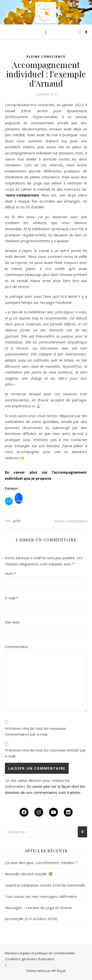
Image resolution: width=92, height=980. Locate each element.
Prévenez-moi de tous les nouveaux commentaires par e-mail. (35, 731)
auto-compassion (23, 195)
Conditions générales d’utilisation (30, 959)
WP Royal (58, 971)
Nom (10, 573)
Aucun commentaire (71, 521)
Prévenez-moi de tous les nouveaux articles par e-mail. (45, 753)
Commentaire (16, 647)
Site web (12, 622)
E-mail (12, 598)
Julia (17, 521)
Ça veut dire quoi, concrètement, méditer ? (41, 863)
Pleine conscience (46, 57)
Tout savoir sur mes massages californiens (41, 896)
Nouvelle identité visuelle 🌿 (29, 874)
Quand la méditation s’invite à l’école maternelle (45, 885)
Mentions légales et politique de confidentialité (40, 953)
